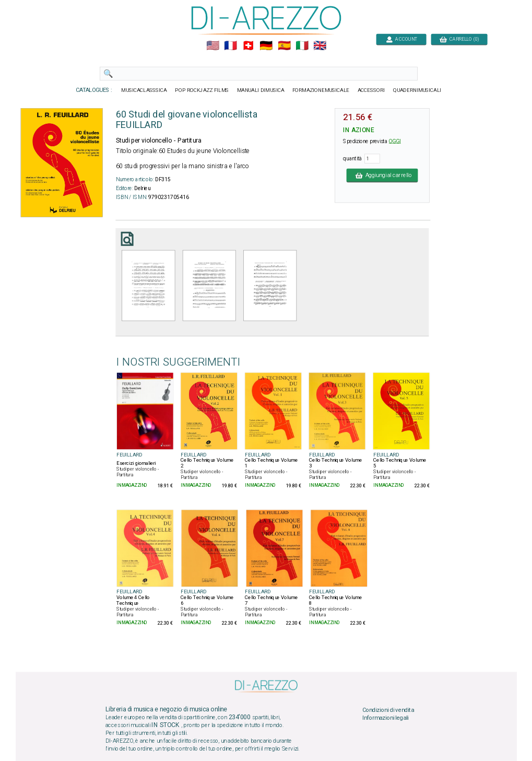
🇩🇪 (266, 46)
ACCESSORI (371, 90)
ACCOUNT (401, 39)
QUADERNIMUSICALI (417, 90)
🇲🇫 (230, 46)
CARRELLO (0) (459, 39)
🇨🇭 (248, 46)
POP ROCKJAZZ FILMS (202, 90)
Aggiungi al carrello (382, 175)
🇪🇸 (284, 46)
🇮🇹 (302, 46)
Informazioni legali (385, 718)
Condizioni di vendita (388, 710)
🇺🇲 (212, 46)
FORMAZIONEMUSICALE (320, 90)
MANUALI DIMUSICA (260, 90)
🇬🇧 (320, 46)
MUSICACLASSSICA (144, 90)
